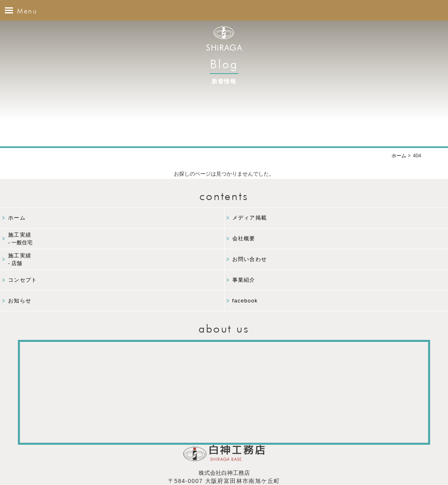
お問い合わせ (250, 259)
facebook (245, 301)
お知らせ (20, 301)
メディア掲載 (250, 218)
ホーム (17, 218)
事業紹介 (244, 280)
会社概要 (244, 238)
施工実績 (116, 239)
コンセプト (23, 280)
